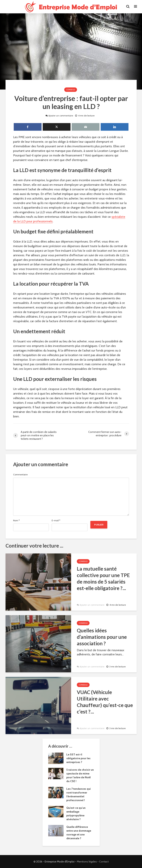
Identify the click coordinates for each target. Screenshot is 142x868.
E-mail (56, 520)
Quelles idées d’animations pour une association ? (102, 637)
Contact (104, 862)
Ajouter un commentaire (61, 116)
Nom (16, 520)
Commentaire (20, 475)
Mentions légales (87, 862)
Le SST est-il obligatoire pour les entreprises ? (78, 758)
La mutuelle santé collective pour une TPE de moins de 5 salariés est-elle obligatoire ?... (103, 578)
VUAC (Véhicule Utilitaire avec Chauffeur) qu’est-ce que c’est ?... (105, 702)
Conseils (71, 90)
